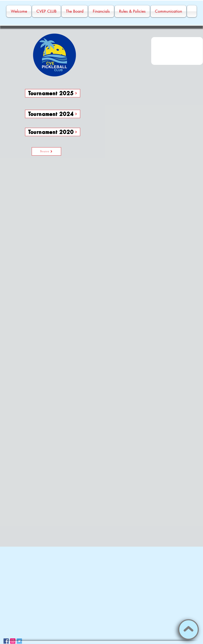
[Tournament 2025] (53, 93)
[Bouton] (46, 151)
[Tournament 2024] (53, 114)
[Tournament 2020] (53, 132)
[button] (177, 51)
